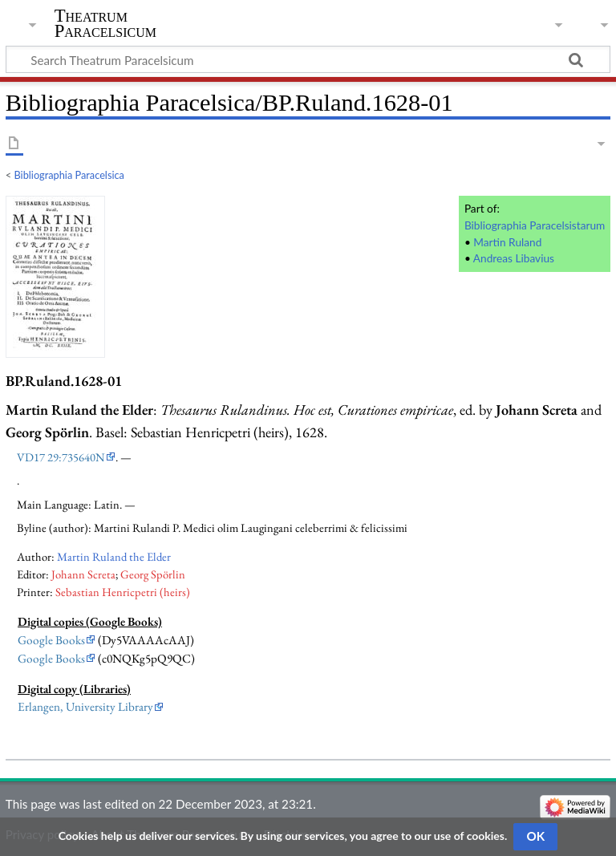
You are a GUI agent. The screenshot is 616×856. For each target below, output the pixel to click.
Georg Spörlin (153, 574)
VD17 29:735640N (61, 457)
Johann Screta (83, 574)
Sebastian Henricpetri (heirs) (123, 592)
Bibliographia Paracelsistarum (535, 225)
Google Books (51, 640)
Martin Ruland (507, 242)
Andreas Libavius (514, 258)
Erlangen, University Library (85, 707)
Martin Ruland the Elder (114, 556)
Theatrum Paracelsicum (105, 23)
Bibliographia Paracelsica (69, 175)
